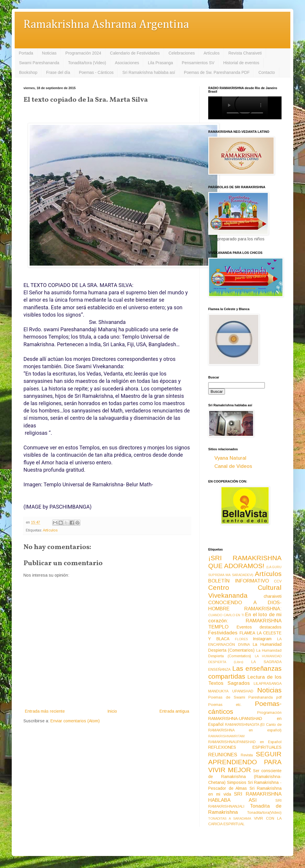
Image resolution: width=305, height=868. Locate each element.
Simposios (237, 782)
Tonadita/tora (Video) (87, 63)
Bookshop (28, 72)
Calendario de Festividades (135, 53)
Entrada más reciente (45, 711)
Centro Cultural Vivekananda (245, 592)
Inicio (112, 711)
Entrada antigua (174, 711)
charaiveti (273, 596)
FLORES (241, 639)
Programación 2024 (83, 53)
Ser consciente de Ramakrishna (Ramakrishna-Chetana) (245, 777)
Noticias (49, 53)
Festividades (223, 633)
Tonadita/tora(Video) (264, 813)
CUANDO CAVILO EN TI (226, 615)
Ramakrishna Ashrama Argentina (106, 25)
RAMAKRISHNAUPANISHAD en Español (245, 742)
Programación (269, 713)
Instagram (262, 639)
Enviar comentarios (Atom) (75, 721)
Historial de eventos (241, 63)
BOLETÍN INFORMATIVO (239, 581)
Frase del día (58, 72)
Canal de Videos (233, 466)
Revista (247, 755)
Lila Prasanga (160, 63)
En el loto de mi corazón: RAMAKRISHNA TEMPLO (245, 621)
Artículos (211, 53)
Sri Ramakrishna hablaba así (149, 72)
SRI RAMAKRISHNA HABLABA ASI (245, 797)
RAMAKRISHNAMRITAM (226, 736)
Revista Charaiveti (245, 53)
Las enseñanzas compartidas (245, 672)
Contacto (267, 72)
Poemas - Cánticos (96, 72)
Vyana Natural (230, 458)
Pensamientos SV (198, 63)
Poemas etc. (225, 705)
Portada (26, 53)
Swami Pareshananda (39, 63)
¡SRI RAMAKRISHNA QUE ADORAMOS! (245, 562)
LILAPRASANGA (268, 684)
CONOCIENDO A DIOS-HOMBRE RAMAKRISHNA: (245, 606)
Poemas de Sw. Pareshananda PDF (217, 72)
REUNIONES (223, 755)
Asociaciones (127, 63)
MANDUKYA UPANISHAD (231, 691)
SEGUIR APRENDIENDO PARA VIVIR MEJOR (245, 762)
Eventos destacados (259, 627)
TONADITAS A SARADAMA (230, 818)
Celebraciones (182, 53)
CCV (278, 581)
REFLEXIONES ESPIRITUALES (245, 747)
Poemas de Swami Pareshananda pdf (245, 697)
